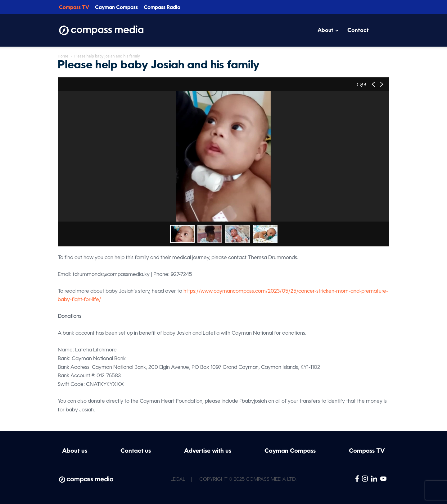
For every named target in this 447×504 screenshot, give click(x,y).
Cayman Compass (116, 8)
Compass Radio (162, 8)
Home (63, 56)
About (328, 31)
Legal (178, 480)
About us (75, 451)
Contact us (136, 451)
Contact (358, 31)
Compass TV (74, 8)
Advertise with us (208, 451)
